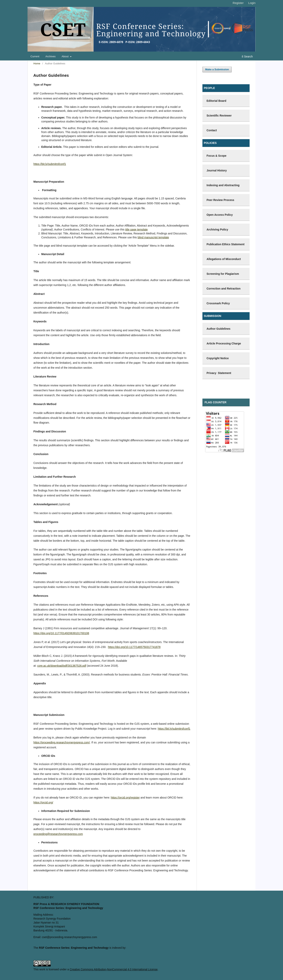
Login (252, 3)
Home (37, 63)
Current (35, 56)
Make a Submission (217, 69)
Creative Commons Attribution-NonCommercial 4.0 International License (113, 969)
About (66, 56)
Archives (51, 56)
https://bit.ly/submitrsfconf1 (50, 164)
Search (247, 56)
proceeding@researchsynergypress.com (58, 834)
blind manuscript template (153, 237)
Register (238, 3)
